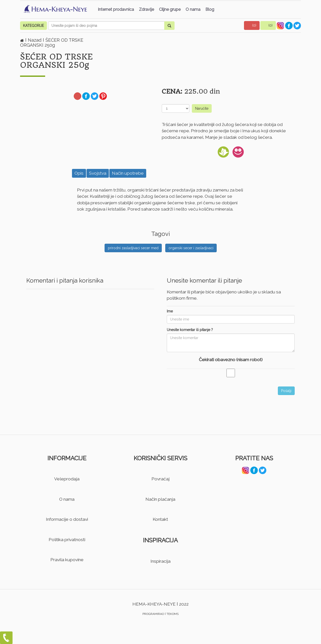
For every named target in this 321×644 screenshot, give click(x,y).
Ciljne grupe (170, 9)
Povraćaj (160, 479)
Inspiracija (160, 561)
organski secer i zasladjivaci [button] (191, 248)
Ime (170, 311)
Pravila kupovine (67, 560)
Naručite (202, 108)
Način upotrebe (128, 173)
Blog (210, 9)
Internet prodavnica (116, 9)
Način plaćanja (160, 499)
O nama (193, 9)
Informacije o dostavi (67, 519)
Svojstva (98, 173)
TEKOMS (173, 614)
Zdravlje (146, 9)
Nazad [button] (35, 40)
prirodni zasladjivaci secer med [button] (133, 248)
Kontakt (160, 519)
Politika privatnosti (67, 540)
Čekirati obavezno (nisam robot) (231, 360)
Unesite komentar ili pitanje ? (190, 330)
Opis (79, 173)
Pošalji (286, 391)
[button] (252, 25)
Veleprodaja (67, 479)
